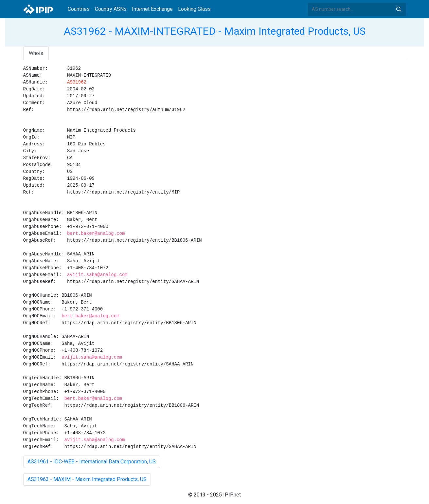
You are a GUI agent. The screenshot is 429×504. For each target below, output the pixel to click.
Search (399, 9)
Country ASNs (111, 9)
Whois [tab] (36, 53)
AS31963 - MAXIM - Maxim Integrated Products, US (87, 479)
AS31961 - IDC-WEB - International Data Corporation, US (92, 462)
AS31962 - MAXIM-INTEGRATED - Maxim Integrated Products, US (215, 31)
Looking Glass (194, 9)
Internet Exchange (152, 9)
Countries (79, 9)
